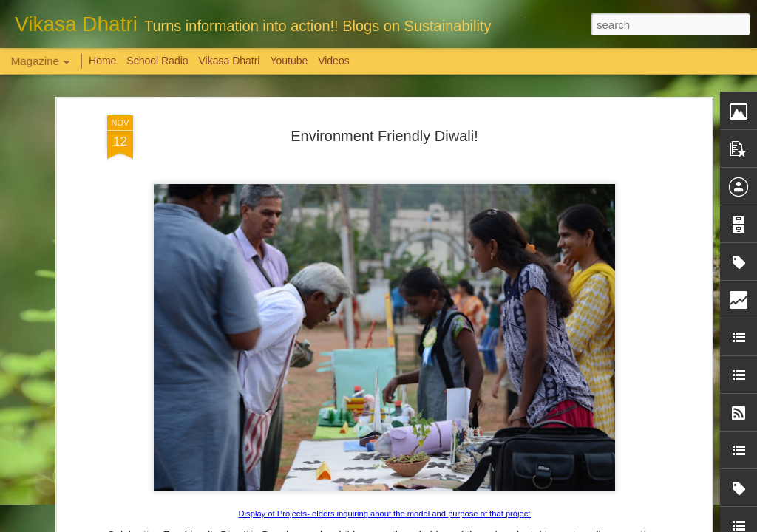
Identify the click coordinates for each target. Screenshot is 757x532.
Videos (334, 61)
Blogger (425, 524)
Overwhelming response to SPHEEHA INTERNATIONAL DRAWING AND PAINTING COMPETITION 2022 (648, 467)
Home (102, 61)
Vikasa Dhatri (229, 61)
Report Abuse (468, 524)
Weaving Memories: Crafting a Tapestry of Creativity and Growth (120, 447)
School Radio (157, 61)
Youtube (289, 61)
